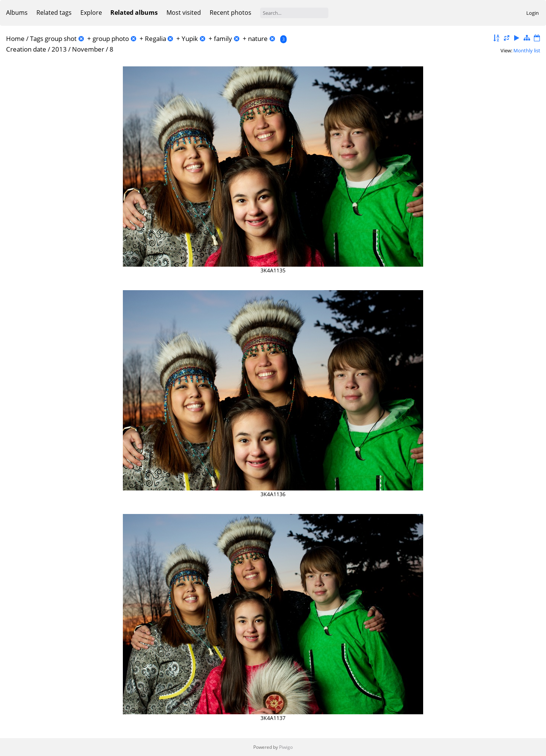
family (223, 39)
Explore (91, 13)
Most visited (184, 13)
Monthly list (527, 50)
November (88, 49)
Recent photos (231, 13)
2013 (59, 49)
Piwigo (286, 747)
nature (258, 39)
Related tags (54, 13)
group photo (111, 39)
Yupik (190, 39)
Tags (37, 39)
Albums (17, 13)
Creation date (26, 49)
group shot (61, 39)
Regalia (155, 39)
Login (533, 13)
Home (15, 39)
